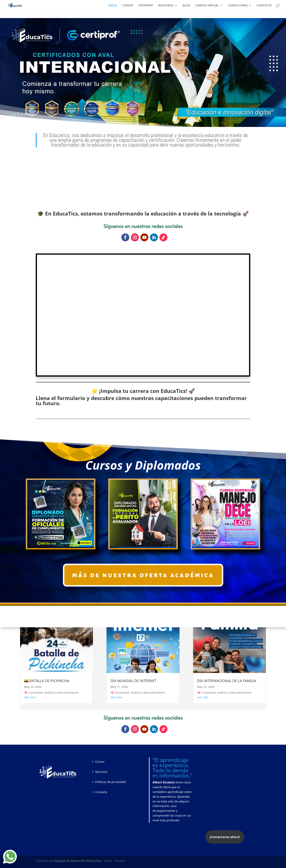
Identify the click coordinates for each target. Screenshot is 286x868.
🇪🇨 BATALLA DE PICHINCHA (47, 681)
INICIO (113, 6)
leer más (30, 697)
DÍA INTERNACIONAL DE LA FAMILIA (227, 681)
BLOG (186, 6)
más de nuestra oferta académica (143, 575)
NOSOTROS (166, 6)
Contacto (101, 792)
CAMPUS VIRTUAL (207, 6)
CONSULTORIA (238, 6)
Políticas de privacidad (110, 782)
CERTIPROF (146, 6)
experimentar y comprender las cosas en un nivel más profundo (172, 815)
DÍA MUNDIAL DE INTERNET (133, 681)
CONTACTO (264, 6)
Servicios (101, 772)
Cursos (100, 762)
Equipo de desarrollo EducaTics (79, 861)
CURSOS (128, 6)
